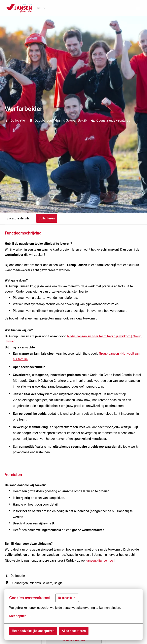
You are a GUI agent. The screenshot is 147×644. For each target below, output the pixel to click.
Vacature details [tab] (18, 218)
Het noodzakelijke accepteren (33, 631)
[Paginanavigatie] (138, 8)
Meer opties (20, 616)
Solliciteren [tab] (47, 218)
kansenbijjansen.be (99, 561)
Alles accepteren (74, 631)
